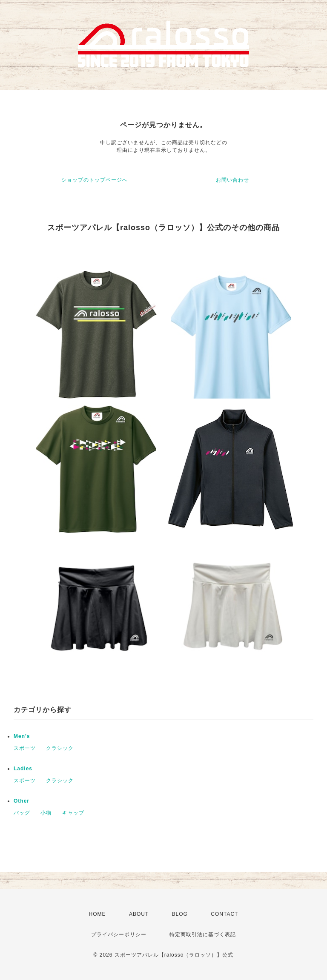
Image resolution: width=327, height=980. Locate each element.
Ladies (23, 769)
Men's (22, 736)
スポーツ (25, 748)
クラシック (60, 748)
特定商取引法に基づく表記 (203, 934)
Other (22, 801)
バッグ (22, 813)
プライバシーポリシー (119, 934)
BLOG (180, 914)
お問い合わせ (232, 180)
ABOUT (139, 914)
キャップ (73, 813)
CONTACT (224, 914)
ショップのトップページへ (95, 180)
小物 (46, 813)
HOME (98, 914)
